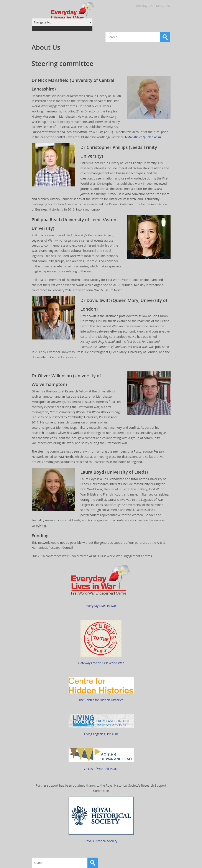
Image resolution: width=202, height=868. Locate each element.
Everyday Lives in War (101, 606)
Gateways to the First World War (101, 663)
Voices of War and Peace (101, 769)
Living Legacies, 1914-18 (101, 734)
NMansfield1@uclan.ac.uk (143, 137)
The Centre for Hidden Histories (101, 700)
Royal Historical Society (101, 841)
